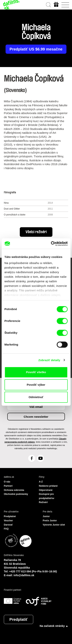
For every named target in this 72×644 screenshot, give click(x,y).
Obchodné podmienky (16, 494)
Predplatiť (19, 619)
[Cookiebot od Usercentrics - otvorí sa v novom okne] (51, 244)
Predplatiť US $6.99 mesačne (36, 49)
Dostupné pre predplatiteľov (47, 496)
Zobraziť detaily (49, 360)
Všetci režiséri (36, 232)
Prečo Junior (50, 521)
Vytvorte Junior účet (54, 525)
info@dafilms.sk (24, 575)
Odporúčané (46, 490)
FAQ (6, 529)
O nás (7, 482)
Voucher (8, 521)
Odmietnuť (36, 397)
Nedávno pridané (48, 486)
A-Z (41, 482)
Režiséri (43, 502)
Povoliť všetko (36, 372)
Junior (46, 516)
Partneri (8, 486)
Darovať (8, 525)
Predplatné (10, 516)
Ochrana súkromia (14, 490)
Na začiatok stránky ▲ (54, 626)
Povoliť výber (36, 385)
